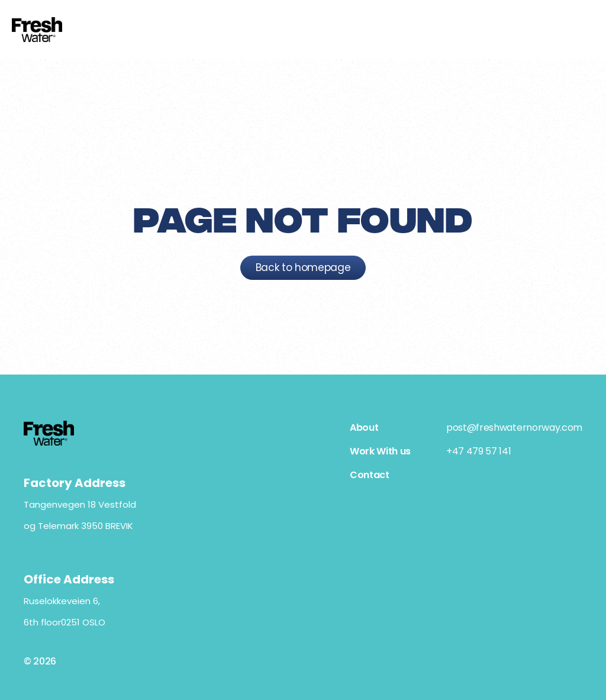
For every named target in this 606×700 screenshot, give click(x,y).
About (364, 428)
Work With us (380, 451)
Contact (370, 475)
